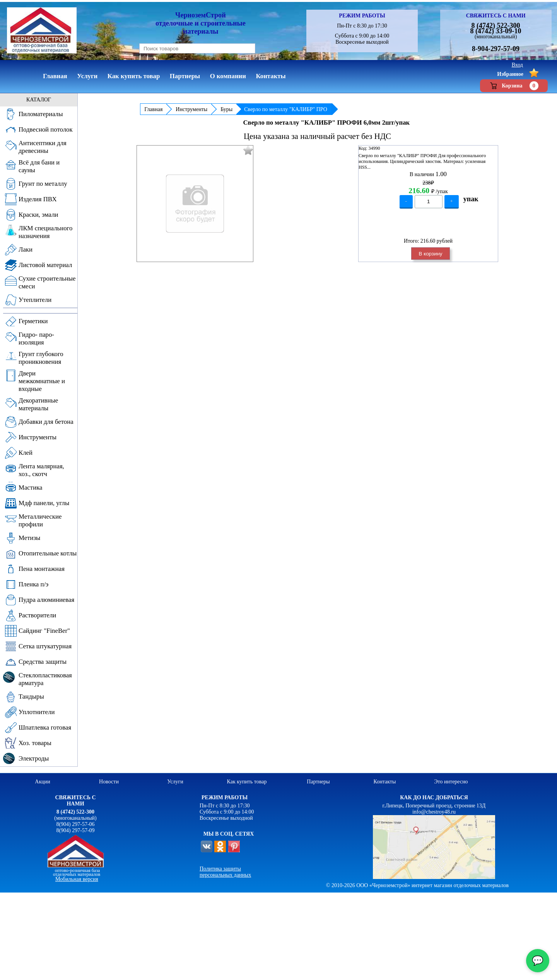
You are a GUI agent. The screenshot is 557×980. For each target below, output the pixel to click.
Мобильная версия (77, 879)
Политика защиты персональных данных (225, 872)
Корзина (514, 86)
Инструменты (191, 109)
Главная (153, 109)
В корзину (431, 254)
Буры (226, 109)
